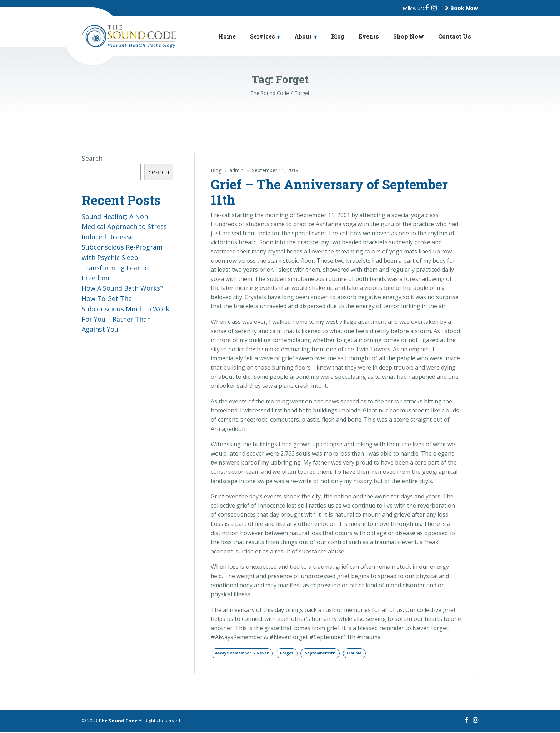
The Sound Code (118, 722)
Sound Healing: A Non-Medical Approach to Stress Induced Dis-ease (124, 227)
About (303, 36)
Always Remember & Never (246, 654)
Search (92, 158)
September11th (336, 654)
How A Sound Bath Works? (122, 288)
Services (262, 36)
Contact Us (455, 36)
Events (369, 36)
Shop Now (409, 36)
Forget (297, 654)
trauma (375, 654)
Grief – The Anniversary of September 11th (329, 192)
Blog (338, 36)
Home (227, 36)
